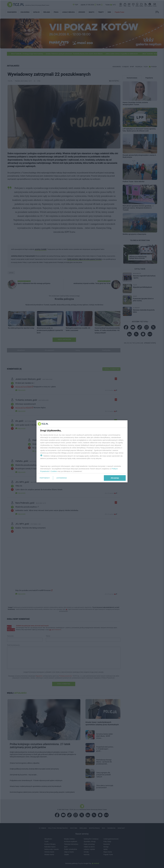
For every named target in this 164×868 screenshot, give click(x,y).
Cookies (54, 471)
